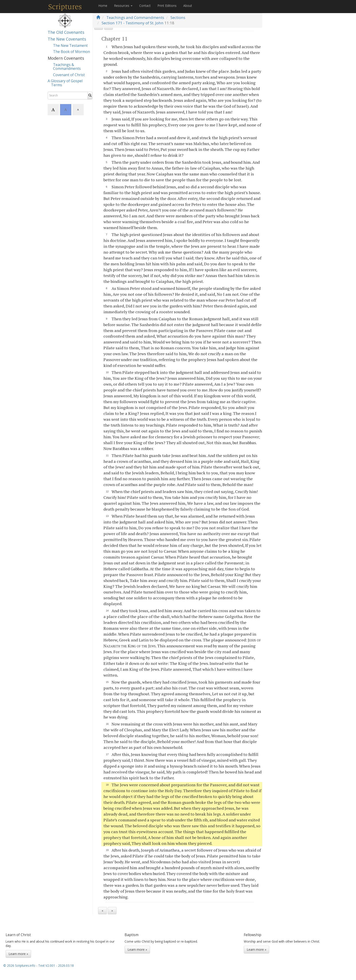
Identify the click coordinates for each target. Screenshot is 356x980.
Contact (145, 6)
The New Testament (70, 45)
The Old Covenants (66, 32)
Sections (178, 17)
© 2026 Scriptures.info (19, 971)
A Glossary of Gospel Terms (65, 83)
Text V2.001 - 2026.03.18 (56, 971)
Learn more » (18, 959)
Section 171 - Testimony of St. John (133, 23)
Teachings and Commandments (135, 17)
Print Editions (167, 6)
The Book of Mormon (72, 52)
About (188, 6)
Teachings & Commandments (67, 67)
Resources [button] (123, 6)
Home (103, 6)
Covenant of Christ (69, 75)
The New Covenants (67, 39)
